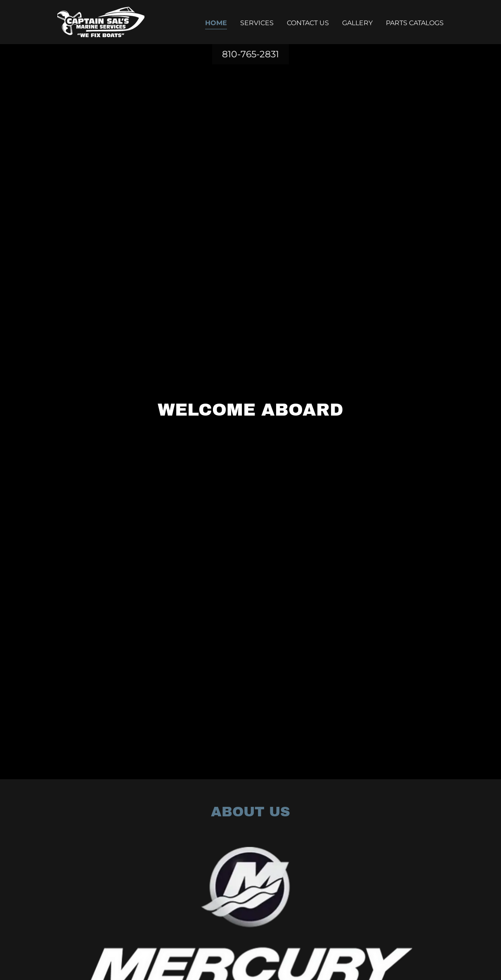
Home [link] (216, 23)
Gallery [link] (357, 23)
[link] (101, 22)
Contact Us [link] (308, 23)
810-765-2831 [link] (250, 54)
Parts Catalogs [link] (415, 23)
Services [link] (257, 23)
